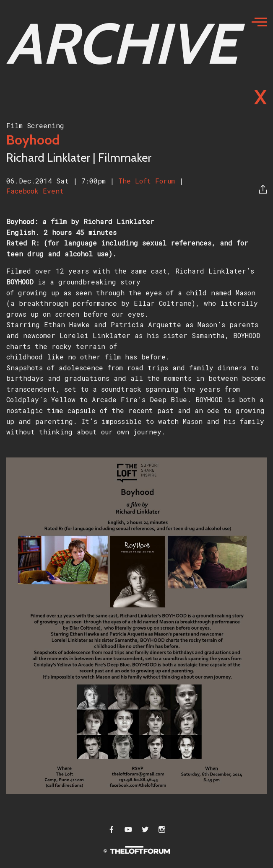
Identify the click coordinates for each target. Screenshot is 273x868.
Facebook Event (35, 191)
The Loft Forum (149, 181)
